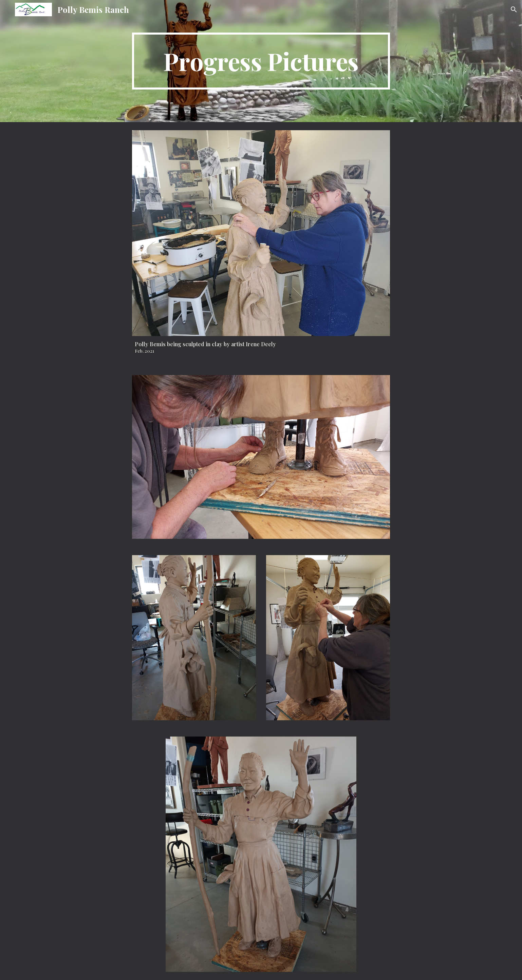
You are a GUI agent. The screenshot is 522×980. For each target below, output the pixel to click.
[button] (514, 9)
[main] (261, 61)
